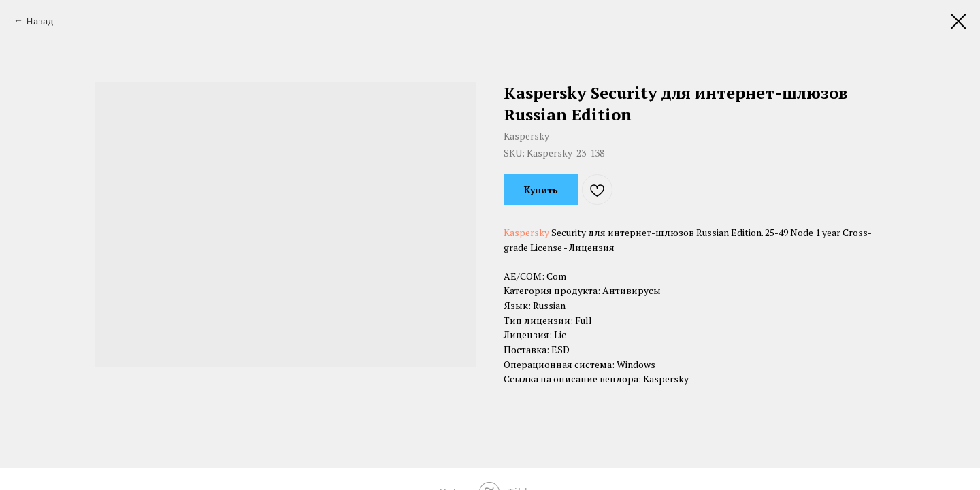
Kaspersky (526, 232)
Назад (40, 21)
